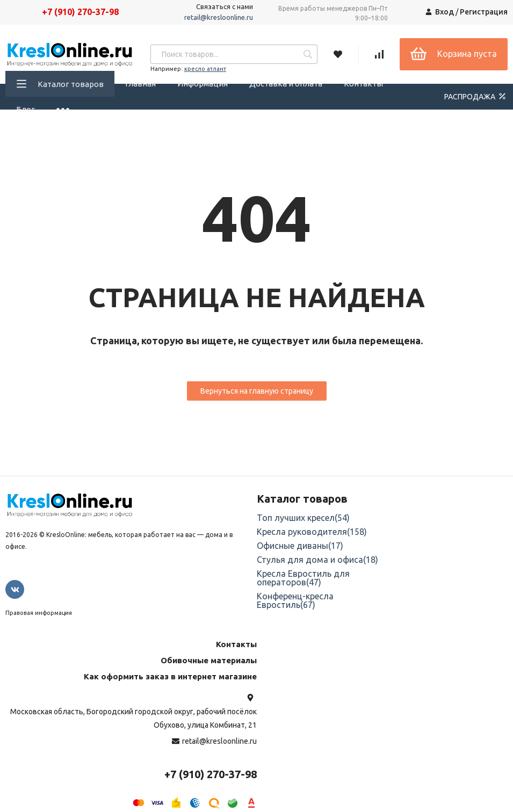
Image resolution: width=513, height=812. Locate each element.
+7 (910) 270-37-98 (80, 12)
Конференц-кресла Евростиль (295, 600)
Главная (140, 84)
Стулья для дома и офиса (317, 560)
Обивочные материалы (209, 660)
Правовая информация (39, 613)
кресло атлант (205, 69)
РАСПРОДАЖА (476, 96)
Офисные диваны (300, 546)
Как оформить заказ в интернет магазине (170, 676)
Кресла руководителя (312, 532)
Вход (445, 12)
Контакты (363, 84)
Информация (203, 84)
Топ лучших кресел (303, 518)
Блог (26, 109)
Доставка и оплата (286, 84)
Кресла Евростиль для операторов (303, 578)
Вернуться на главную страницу (257, 391)
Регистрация (484, 12)
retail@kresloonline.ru (219, 17)
